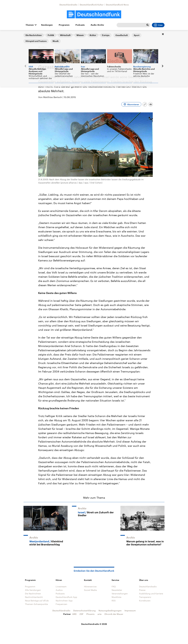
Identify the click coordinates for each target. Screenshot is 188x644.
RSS (114, 601)
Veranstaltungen (120, 594)
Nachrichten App (64, 601)
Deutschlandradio (68, 5)
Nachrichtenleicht (34, 597)
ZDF (81, 614)
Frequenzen (61, 604)
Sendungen (47, 25)
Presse (142, 590)
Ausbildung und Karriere (151, 594)
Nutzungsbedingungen (110, 611)
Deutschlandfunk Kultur (92, 5)
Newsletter (117, 590)
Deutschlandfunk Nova (117, 5)
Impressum (130, 611)
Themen (30, 25)
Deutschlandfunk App (66, 597)
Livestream (61, 586)
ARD (74, 614)
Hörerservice (90, 586)
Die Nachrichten (33, 594)
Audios (59, 590)
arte (100, 614)
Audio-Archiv (97, 25)
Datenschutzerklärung (84, 611)
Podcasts (80, 25)
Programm (64, 25)
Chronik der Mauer (114, 614)
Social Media (90, 590)
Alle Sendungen (33, 590)
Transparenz (145, 597)
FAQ (114, 586)
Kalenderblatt (42, 35)
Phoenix (90, 614)
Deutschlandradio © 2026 (94, 624)
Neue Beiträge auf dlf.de (37, 601)
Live (158, 25)
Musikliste (116, 597)
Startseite (28, 35)
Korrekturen (145, 601)
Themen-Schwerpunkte (36, 604)
